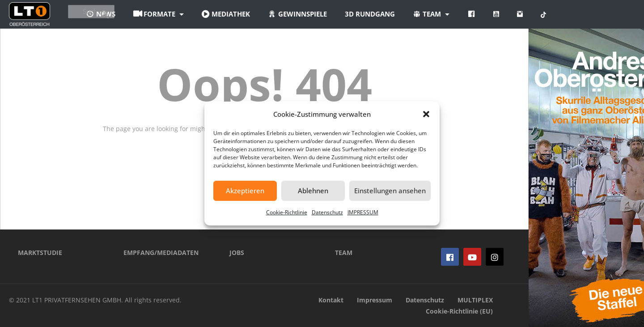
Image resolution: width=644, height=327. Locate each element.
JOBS (237, 253)
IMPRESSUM (363, 212)
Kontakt (331, 300)
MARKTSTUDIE (40, 253)
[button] (426, 114)
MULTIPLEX (475, 300)
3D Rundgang (419, 14)
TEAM (344, 253)
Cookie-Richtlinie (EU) (459, 311)
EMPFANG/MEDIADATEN (161, 253)
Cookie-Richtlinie (287, 212)
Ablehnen (313, 191)
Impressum (375, 300)
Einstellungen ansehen (390, 191)
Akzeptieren (245, 191)
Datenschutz (327, 212)
